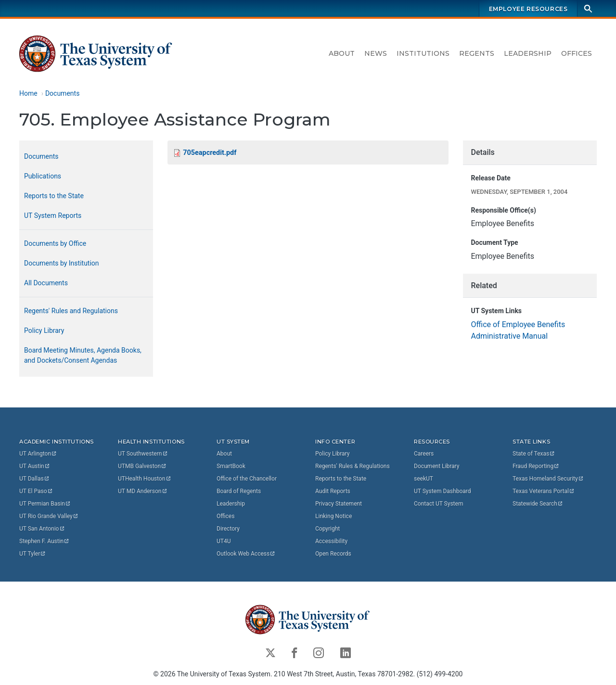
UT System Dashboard (443, 491)
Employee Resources (528, 9)
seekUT (423, 479)
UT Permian (45, 504)
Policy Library (44, 330)
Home (28, 93)
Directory (228, 529)
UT (38, 454)
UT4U (224, 541)
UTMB (142, 466)
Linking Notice (334, 516)
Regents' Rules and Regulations (71, 311)
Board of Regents (239, 491)
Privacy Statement (339, 504)
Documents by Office (55, 243)
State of (534, 454)
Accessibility (331, 541)
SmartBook (231, 466)
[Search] (588, 8)
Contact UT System (438, 504)
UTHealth (145, 479)
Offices (577, 53)
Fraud (536, 466)
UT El (36, 491)
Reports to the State (54, 196)
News (376, 53)
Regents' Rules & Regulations (353, 466)
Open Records (333, 554)
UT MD (143, 491)
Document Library (436, 466)
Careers (424, 454)
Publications (43, 176)
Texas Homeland (548, 479)
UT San (42, 529)
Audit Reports (333, 491)
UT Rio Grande (49, 516)
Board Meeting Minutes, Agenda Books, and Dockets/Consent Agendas (83, 355)
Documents (62, 93)
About (342, 53)
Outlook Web (246, 554)
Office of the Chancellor (247, 479)
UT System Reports (53, 216)
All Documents (46, 283)
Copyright (327, 529)
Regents (477, 53)
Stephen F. (45, 541)
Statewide (538, 504)
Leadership (528, 53)
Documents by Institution (62, 263)
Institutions (423, 53)
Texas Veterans (544, 491)
